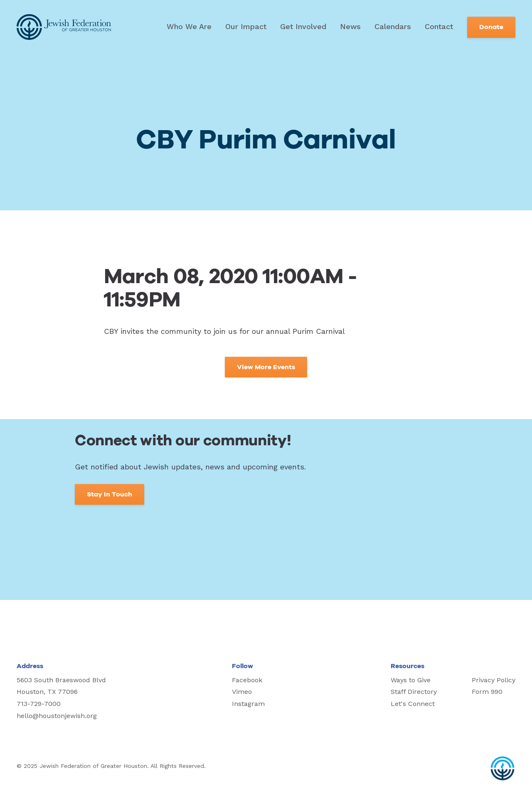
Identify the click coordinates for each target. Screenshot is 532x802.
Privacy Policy (494, 680)
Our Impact (246, 26)
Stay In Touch (110, 494)
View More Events (266, 367)
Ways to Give (411, 680)
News (350, 26)
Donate (491, 27)
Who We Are (189, 26)
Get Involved (303, 26)
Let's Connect (413, 704)
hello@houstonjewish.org (57, 716)
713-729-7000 (39, 704)
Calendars (393, 26)
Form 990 (487, 692)
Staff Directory (414, 692)
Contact (439, 26)
